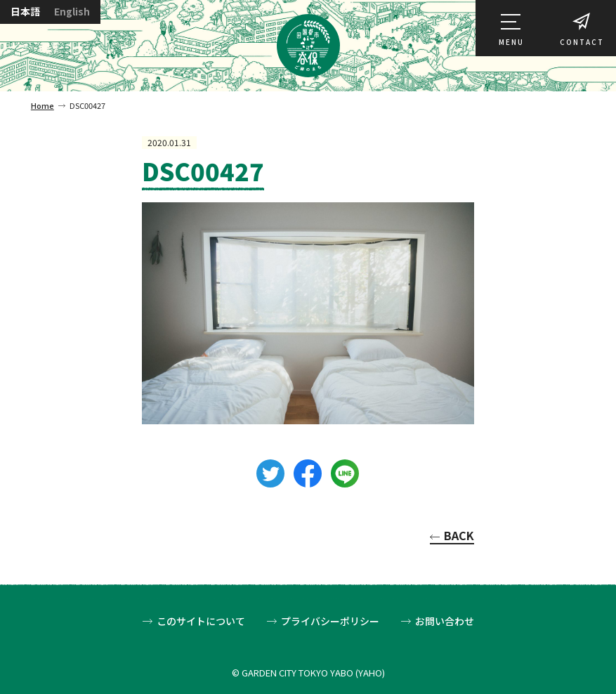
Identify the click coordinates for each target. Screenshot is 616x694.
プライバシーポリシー (330, 621)
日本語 (25, 12)
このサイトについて (201, 621)
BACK (459, 537)
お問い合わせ (445, 621)
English (72, 12)
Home (42, 105)
